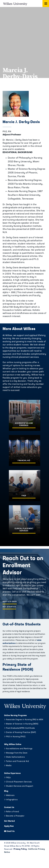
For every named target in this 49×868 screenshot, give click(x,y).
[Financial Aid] (25, 450)
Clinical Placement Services (19, 782)
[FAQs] (25, 486)
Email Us (11, 831)
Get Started (9, 607)
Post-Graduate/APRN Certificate (20, 728)
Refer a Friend (12, 812)
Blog (6, 791)
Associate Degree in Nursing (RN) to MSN (25, 720)
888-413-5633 (10, 602)
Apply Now (9, 826)
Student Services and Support (20, 786)
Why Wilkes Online (13, 745)
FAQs (8, 778)
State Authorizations (15, 757)
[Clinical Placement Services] (25, 521)
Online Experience (12, 773)
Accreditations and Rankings (19, 749)
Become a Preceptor (15, 816)
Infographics (12, 800)
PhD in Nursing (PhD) (16, 737)
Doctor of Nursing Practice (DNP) (21, 733)
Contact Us (9, 808)
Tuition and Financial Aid (17, 761)
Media (9, 766)
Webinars (10, 796)
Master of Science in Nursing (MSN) (22, 724)
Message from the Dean (17, 753)
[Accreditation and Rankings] (25, 415)
